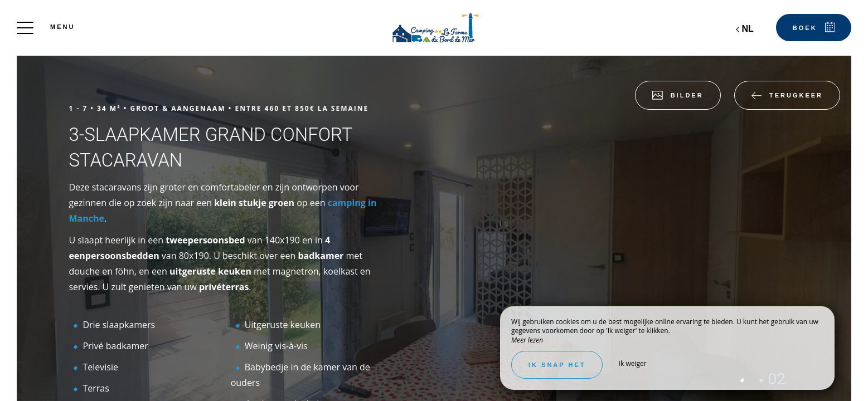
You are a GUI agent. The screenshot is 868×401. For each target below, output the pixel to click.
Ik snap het (557, 365)
